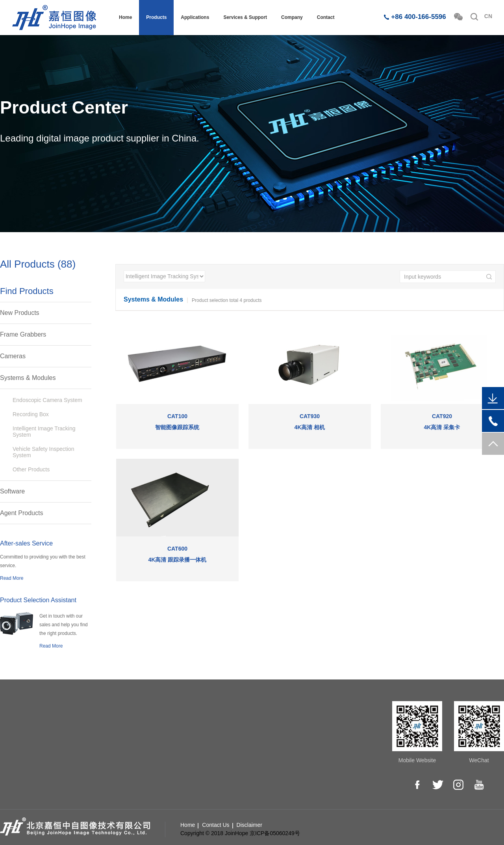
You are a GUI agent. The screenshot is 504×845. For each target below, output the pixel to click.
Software (12, 491)
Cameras (13, 356)
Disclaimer (249, 825)
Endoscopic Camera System (47, 400)
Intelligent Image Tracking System (44, 432)
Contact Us (216, 825)
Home (125, 17)
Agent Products (21, 513)
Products (156, 17)
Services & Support (245, 17)
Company (292, 17)
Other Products (31, 469)
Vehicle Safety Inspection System (43, 452)
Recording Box (31, 414)
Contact (326, 17)
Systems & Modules (28, 378)
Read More (12, 578)
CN (488, 16)
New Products (20, 313)
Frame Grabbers (23, 334)
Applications (195, 17)
